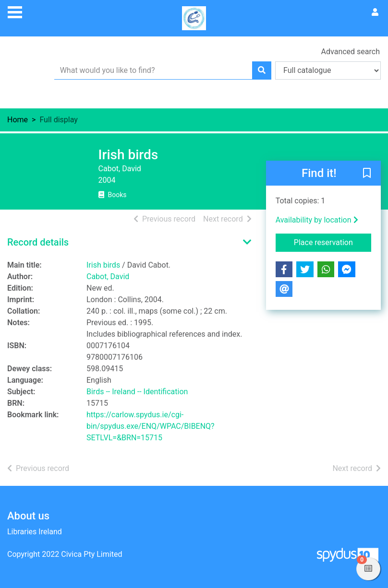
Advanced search (351, 52)
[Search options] (328, 71)
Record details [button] (38, 242)
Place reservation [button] (333, 242)
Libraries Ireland (35, 532)
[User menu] (375, 12)
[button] (367, 174)
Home (18, 120)
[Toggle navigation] (15, 11)
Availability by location (317, 220)
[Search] (262, 71)
